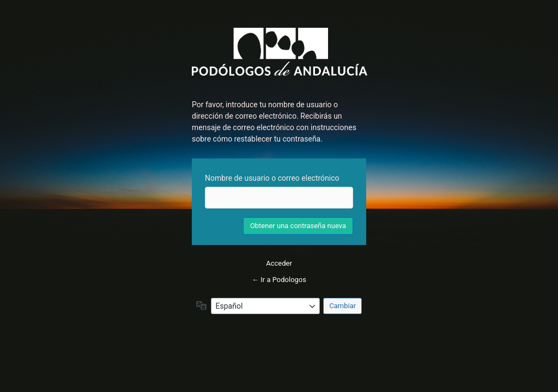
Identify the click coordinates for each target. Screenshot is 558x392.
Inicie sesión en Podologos (280, 52)
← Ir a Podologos (279, 280)
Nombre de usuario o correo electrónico (272, 178)
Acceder (279, 263)
